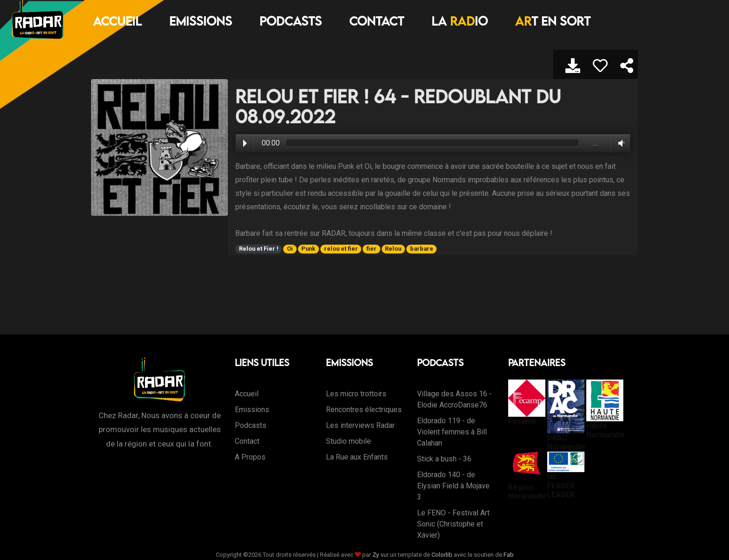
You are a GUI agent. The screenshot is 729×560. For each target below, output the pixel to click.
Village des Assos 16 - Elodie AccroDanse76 (454, 399)
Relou (393, 249)
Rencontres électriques (364, 410)
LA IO (460, 21)
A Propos (250, 457)
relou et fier (341, 249)
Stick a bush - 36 (444, 459)
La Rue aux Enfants (357, 457)
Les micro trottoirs (356, 394)
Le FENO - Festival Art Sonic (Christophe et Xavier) (453, 524)
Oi (290, 249)
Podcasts (291, 21)
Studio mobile (348, 441)
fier (371, 249)
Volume (620, 143)
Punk (308, 249)
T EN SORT (553, 21)
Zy (376, 555)
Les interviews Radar (360, 425)
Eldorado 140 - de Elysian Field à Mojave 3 (453, 486)
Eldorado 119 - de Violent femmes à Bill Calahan (452, 432)
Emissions (201, 21)
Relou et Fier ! (259, 249)
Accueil (117, 21)
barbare (422, 249)
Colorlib (442, 555)
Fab (509, 555)
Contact (377, 21)
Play (245, 143)
